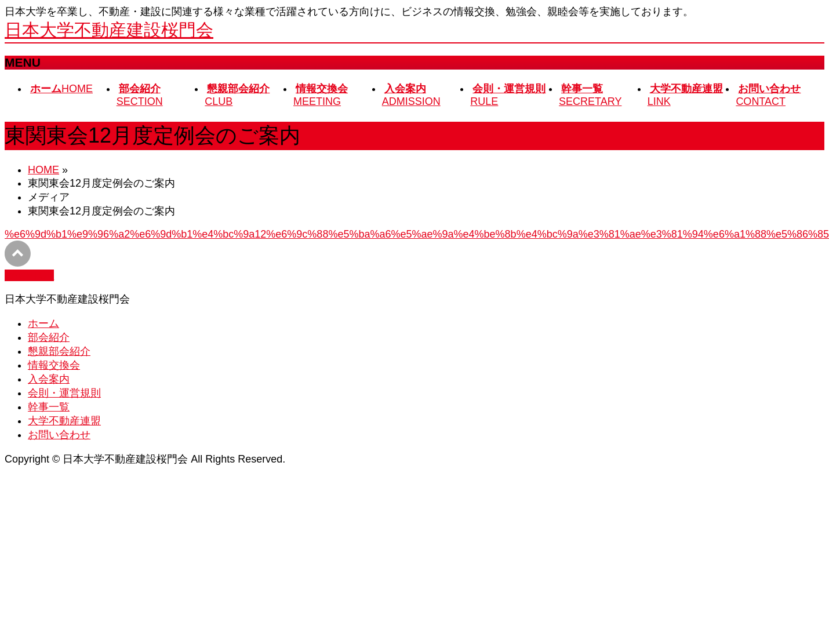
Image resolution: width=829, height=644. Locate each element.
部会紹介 (49, 337)
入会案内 (49, 379)
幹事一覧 (49, 407)
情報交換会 (54, 365)
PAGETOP (29, 275)
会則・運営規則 (64, 393)
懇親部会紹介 (59, 351)
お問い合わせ (59, 435)
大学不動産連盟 (64, 421)
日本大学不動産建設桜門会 (109, 30)
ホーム (43, 323)
